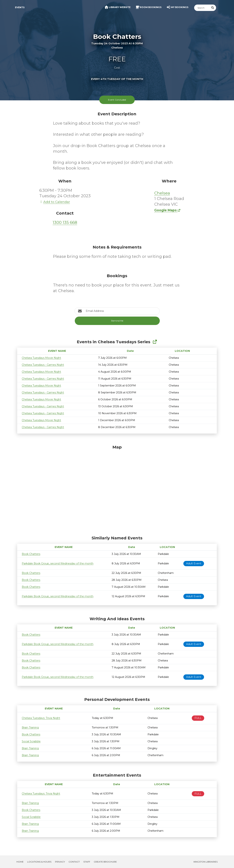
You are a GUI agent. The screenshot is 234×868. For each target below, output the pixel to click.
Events (20, 7)
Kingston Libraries (206, 862)
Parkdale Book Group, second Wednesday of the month (58, 563)
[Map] (117, 489)
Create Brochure (105, 862)
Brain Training (30, 727)
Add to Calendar (55, 202)
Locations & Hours (39, 862)
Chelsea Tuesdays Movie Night (41, 358)
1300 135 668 (65, 223)
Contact (74, 862)
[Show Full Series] (155, 342)
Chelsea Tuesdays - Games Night (43, 365)
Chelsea (162, 193)
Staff (87, 862)
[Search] (202, 8)
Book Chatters (31, 554)
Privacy (60, 862)
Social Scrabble (31, 741)
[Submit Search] (213, 8)
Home (20, 862)
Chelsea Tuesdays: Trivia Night (41, 718)
